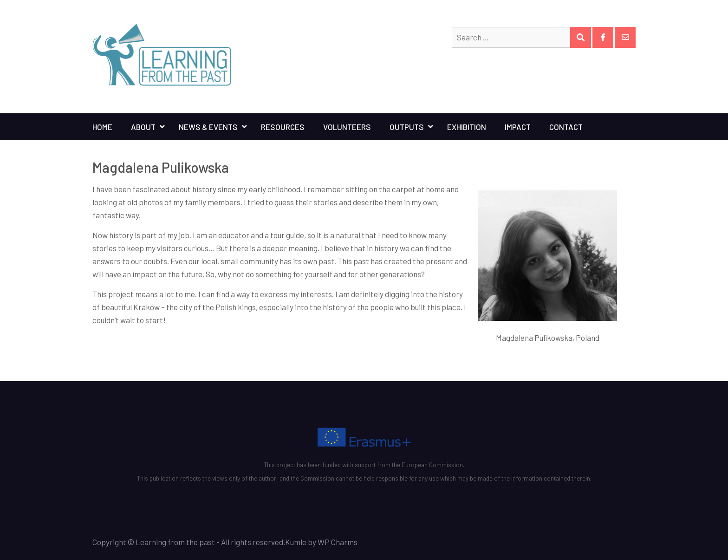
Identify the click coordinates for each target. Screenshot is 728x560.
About (143, 127)
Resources (283, 127)
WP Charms (338, 542)
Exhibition (467, 127)
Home (102, 127)
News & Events (208, 127)
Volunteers (347, 127)
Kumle (296, 542)
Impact (518, 127)
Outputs (407, 127)
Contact (566, 127)
